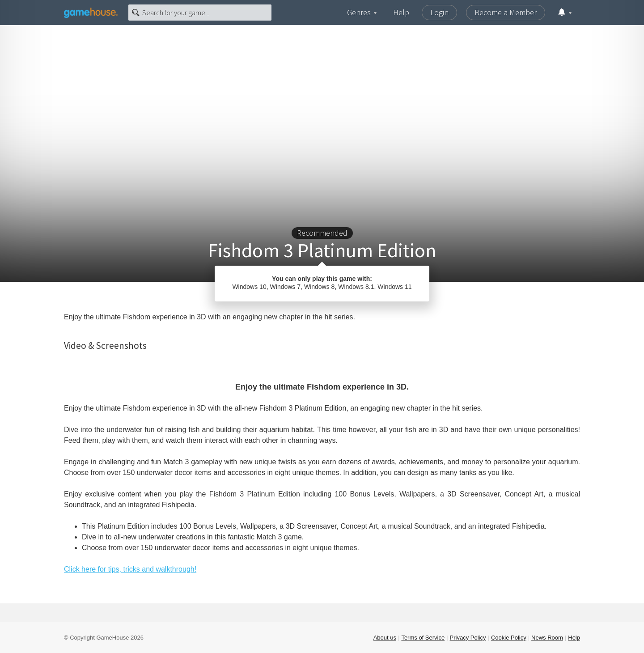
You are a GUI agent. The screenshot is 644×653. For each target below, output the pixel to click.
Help (401, 12)
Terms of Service (423, 638)
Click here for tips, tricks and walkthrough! (130, 569)
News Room (547, 638)
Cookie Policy (509, 638)
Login (439, 12)
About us (385, 638)
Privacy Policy (468, 638)
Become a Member (506, 12)
